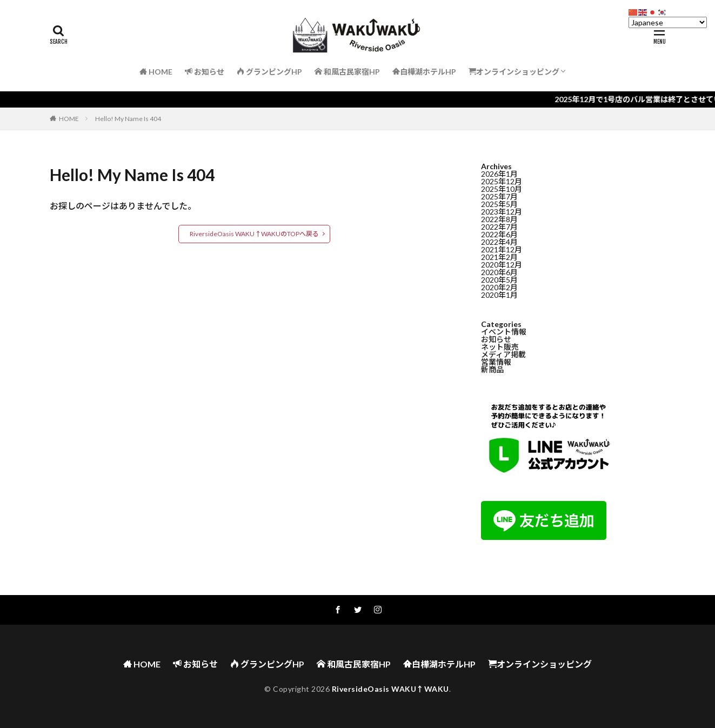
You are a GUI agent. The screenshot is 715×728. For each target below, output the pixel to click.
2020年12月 (502, 266)
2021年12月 (502, 251)
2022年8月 (499, 220)
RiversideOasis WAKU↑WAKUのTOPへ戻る (254, 234)
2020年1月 (499, 296)
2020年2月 (499, 288)
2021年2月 (499, 258)
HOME (69, 119)
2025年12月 (502, 182)
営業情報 (496, 363)
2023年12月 (502, 213)
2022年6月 (499, 235)
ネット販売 (500, 348)
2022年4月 (499, 243)
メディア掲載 (503, 355)
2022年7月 (499, 228)
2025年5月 (499, 205)
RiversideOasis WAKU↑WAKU (390, 689)
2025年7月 (499, 198)
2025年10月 (502, 190)
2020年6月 (499, 273)
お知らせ (496, 340)
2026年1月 (499, 175)
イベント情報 (504, 333)
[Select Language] (668, 22)
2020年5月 (499, 281)
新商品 (492, 370)
